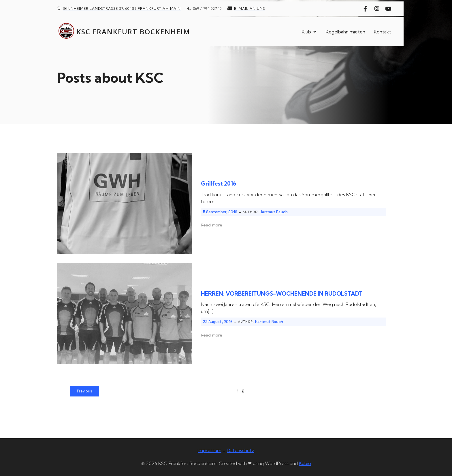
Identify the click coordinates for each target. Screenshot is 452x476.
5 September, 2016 (220, 212)
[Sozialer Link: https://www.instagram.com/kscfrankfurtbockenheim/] (378, 9)
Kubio (305, 463)
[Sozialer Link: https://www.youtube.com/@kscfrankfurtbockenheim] (390, 9)
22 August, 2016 (218, 322)
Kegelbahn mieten (345, 32)
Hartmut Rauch (274, 212)
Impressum (210, 450)
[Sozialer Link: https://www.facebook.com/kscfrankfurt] (367, 9)
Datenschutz (241, 450)
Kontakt (383, 32)
